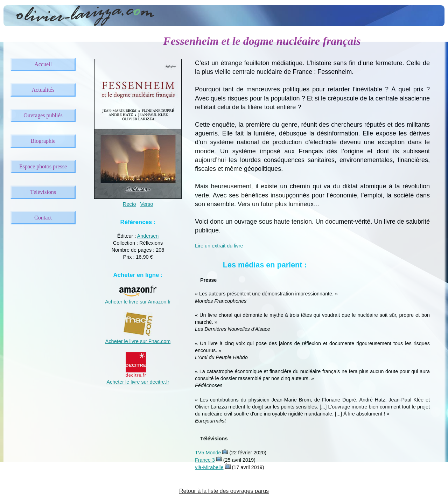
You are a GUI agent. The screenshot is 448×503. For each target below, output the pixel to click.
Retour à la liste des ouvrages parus (224, 491)
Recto (129, 204)
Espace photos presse (43, 166)
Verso (146, 204)
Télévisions (43, 192)
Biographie (43, 141)
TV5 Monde (208, 453)
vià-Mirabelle (209, 467)
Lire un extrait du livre (219, 246)
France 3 (205, 460)
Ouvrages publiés (43, 115)
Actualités (43, 90)
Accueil (43, 64)
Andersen (148, 236)
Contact (43, 218)
